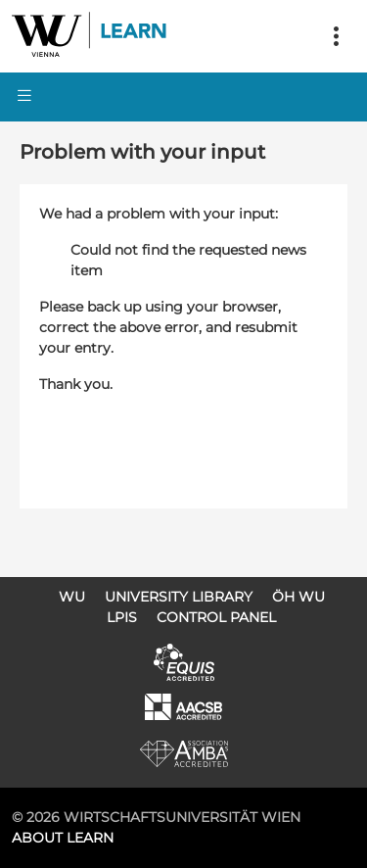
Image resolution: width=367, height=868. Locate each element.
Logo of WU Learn (90, 36)
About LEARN (63, 838)
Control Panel (216, 617)
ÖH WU (298, 597)
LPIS (122, 617)
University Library (179, 597)
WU (72, 597)
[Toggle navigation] (336, 36)
